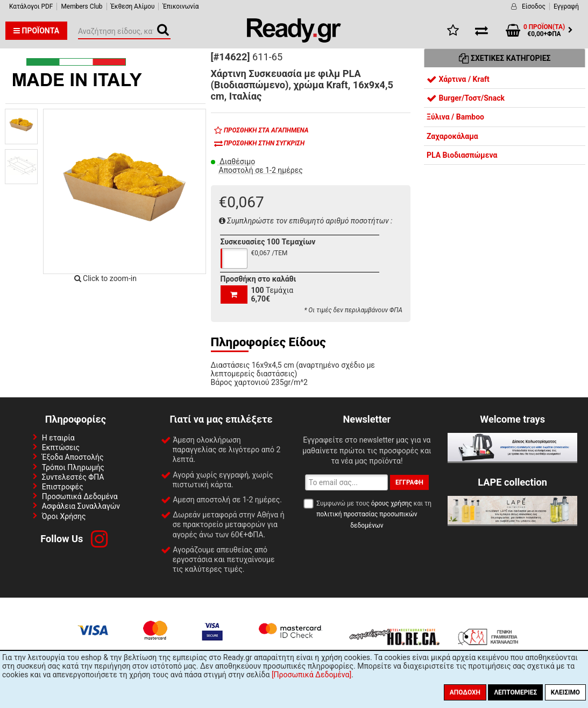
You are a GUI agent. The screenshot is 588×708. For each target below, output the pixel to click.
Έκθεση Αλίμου (133, 6)
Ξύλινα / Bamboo (455, 117)
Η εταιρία (58, 438)
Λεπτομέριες (515, 692)
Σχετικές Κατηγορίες (505, 58)
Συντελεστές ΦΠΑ (73, 477)
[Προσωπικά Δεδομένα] (311, 675)
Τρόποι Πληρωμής (73, 467)
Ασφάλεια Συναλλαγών (81, 506)
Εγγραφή (566, 6)
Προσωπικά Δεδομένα (80, 496)
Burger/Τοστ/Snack (466, 98)
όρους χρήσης (392, 503)
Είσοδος (534, 6)
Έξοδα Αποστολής (73, 457)
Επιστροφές (63, 487)
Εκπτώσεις (61, 447)
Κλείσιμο (565, 692)
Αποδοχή (465, 692)
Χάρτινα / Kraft (458, 79)
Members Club (82, 6)
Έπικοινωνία (180, 6)
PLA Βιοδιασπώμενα (462, 155)
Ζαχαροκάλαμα (452, 136)
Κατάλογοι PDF (31, 6)
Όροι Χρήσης (64, 516)
